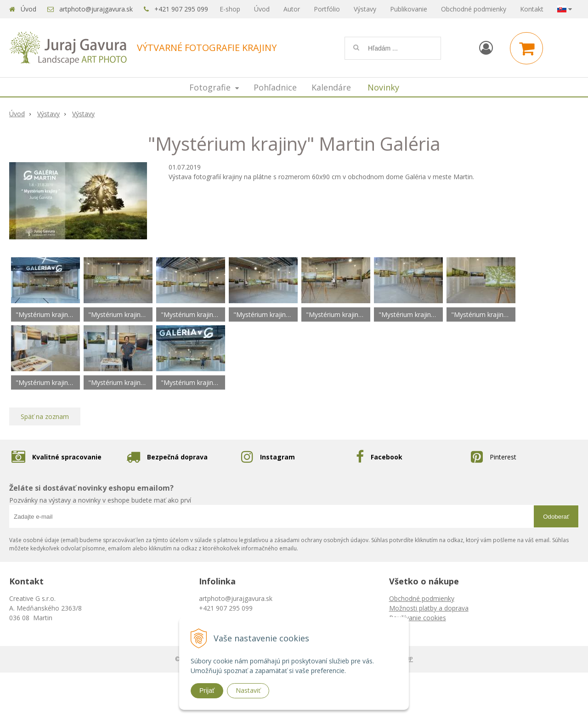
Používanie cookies (418, 618)
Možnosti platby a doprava (429, 608)
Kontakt (532, 9)
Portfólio (327, 9)
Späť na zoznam (45, 416)
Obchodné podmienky (474, 9)
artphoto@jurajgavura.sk (96, 9)
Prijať (207, 691)
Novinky (383, 87)
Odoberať (556, 517)
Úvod (28, 9)
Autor (292, 9)
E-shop (230, 9)
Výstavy (365, 9)
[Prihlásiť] (486, 48)
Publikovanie (409, 9)
